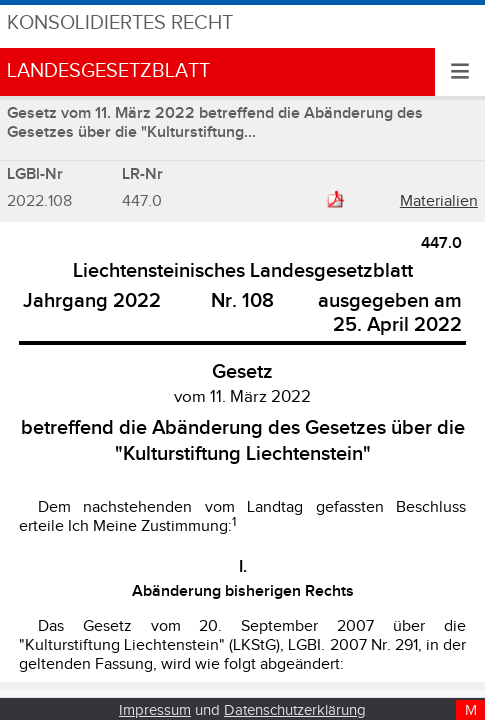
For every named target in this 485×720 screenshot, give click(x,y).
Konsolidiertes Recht (120, 23)
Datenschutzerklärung (295, 710)
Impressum (155, 710)
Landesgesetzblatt (108, 71)
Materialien (439, 201)
